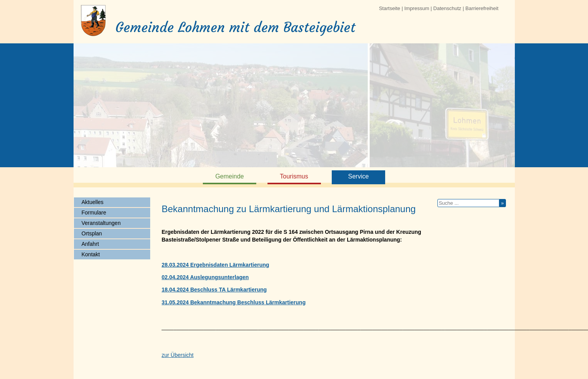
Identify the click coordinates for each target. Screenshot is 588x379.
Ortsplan (92, 233)
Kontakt (91, 254)
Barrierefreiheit (482, 8)
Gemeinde (230, 176)
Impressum (417, 8)
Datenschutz (447, 8)
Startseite (390, 8)
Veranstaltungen (101, 223)
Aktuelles (93, 202)
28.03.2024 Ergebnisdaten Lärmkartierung (216, 265)
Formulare (94, 213)
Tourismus (294, 176)
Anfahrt (90, 244)
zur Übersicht (178, 355)
